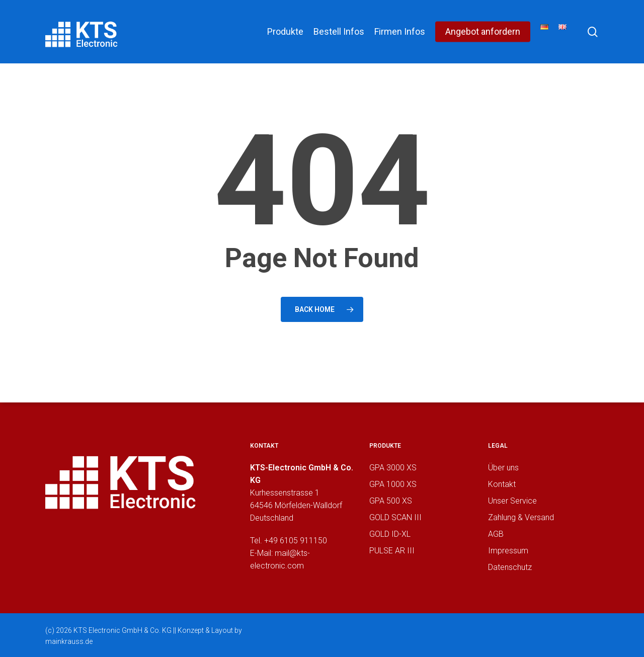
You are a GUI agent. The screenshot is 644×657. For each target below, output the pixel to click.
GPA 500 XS (391, 501)
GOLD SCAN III (395, 517)
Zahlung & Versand (521, 517)
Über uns (503, 468)
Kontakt (502, 484)
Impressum (508, 551)
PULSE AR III (392, 551)
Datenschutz (510, 567)
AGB (496, 534)
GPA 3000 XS (393, 468)
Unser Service (512, 501)
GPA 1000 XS (393, 484)
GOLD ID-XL (390, 534)
